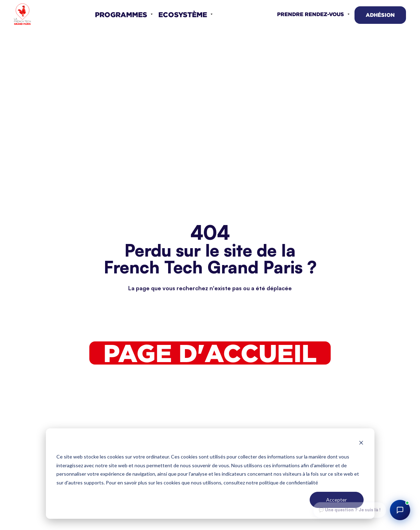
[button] (124, 14)
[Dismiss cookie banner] (361, 444)
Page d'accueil (210, 353)
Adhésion (380, 15)
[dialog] (210, 474)
